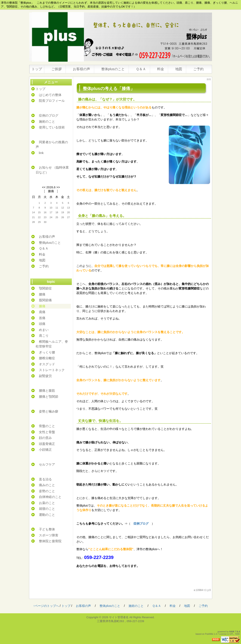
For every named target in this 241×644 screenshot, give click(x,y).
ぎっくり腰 (47, 352)
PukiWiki (209, 634)
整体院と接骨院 (50, 541)
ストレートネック (52, 370)
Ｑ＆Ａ (141, 69)
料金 (161, 69)
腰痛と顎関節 (49, 397)
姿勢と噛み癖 (49, 411)
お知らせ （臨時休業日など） (52, 170)
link (41, 153)
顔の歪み (45, 438)
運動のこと (47, 515)
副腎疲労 (45, 376)
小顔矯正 (45, 450)
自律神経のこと (50, 497)
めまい (44, 330)
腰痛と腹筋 (47, 391)
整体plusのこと (113, 69)
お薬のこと (47, 503)
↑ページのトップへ (46, 606)
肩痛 (42, 312)
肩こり (44, 336)
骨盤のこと (47, 426)
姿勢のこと (47, 491)
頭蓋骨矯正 (47, 444)
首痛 (42, 318)
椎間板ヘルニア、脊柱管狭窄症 (52, 344)
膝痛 (51, 191)
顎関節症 (45, 288)
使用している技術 (52, 127)
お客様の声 (81, 69)
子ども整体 (47, 529)
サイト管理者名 (119, 617)
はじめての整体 (50, 95)
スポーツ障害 (49, 535)
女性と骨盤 (47, 432)
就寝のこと (47, 509)
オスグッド (47, 364)
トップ (37, 69)
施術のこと (47, 121)
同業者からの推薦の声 (52, 145)
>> (58, 187)
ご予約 (198, 69)
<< (44, 187)
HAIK (232, 632)
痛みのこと (47, 485)
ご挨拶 (57, 69)
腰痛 (42, 294)
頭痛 (42, 324)
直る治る (45, 479)
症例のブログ (47, 115)
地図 (179, 69)
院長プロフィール (52, 101)
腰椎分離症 (47, 358)
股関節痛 (45, 300)
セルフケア (47, 464)
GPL (232, 634)
